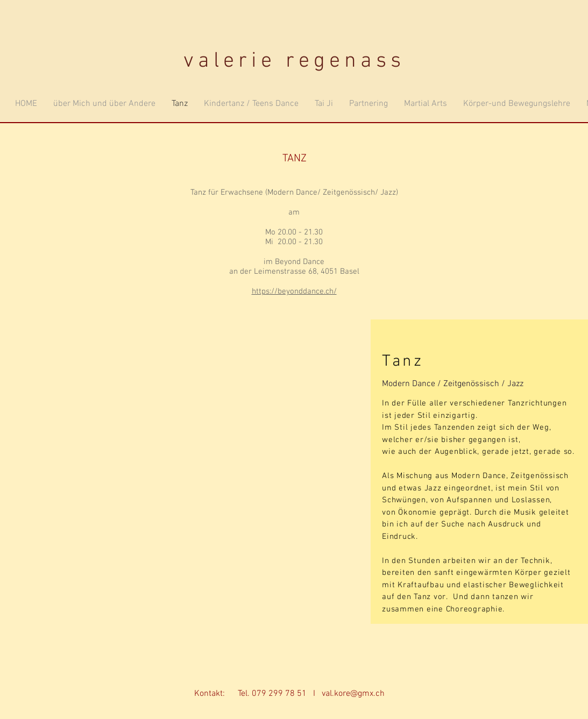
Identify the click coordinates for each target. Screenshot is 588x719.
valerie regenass (294, 61)
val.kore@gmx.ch (353, 694)
